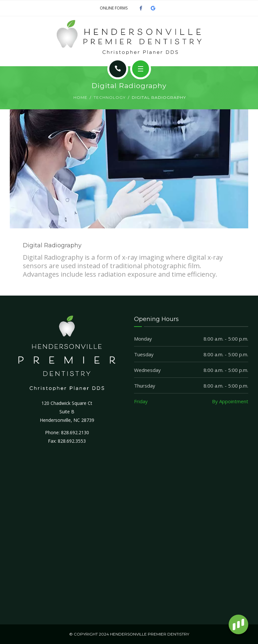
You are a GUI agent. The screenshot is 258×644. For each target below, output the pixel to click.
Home (80, 97)
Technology (110, 97)
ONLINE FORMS (114, 8)
